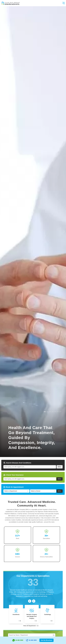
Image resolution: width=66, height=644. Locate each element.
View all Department (31, 626)
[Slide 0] (45, 412)
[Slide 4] (55, 412)
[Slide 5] (58, 412)
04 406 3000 (18, 640)
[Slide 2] (50, 412)
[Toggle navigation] (63, 3)
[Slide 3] (53, 412)
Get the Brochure (47, 640)
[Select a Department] (16, 491)
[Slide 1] (47, 412)
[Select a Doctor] (43, 491)
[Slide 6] (60, 412)
